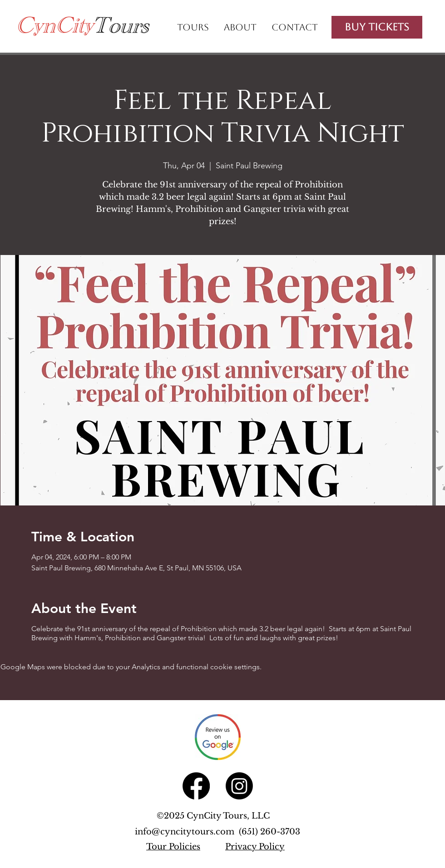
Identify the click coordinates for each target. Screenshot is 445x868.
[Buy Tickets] (377, 27)
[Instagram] (239, 786)
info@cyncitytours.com (187, 832)
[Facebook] (196, 786)
